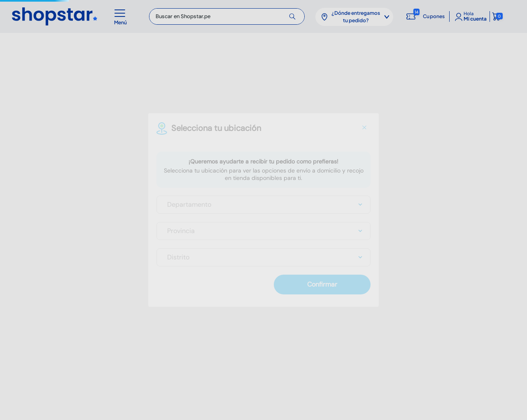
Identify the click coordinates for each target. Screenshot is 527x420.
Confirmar (322, 284)
